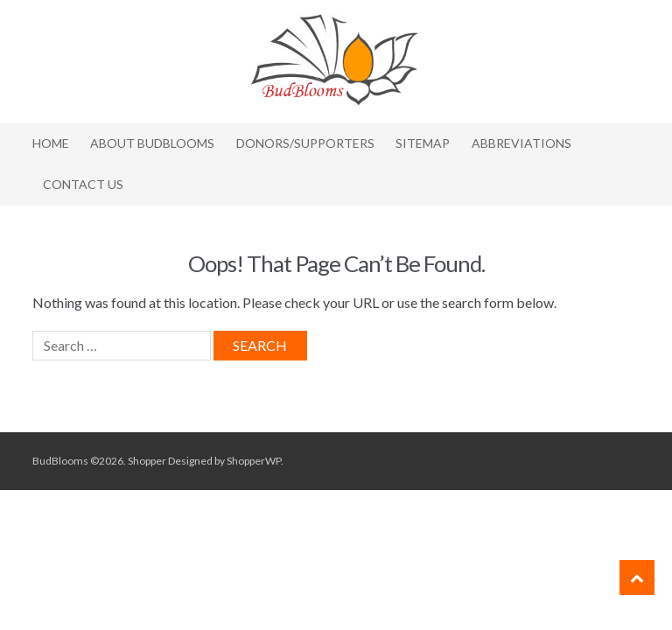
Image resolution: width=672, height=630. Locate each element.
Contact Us (83, 184)
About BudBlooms (152, 143)
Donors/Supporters (305, 143)
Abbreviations (521, 143)
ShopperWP (254, 461)
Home (51, 143)
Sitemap (423, 143)
